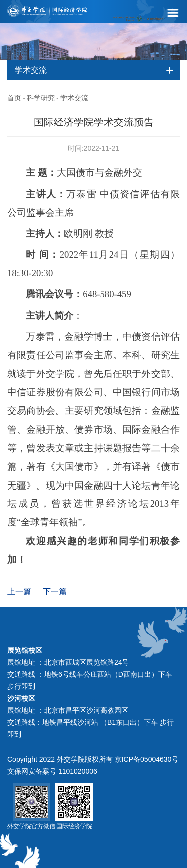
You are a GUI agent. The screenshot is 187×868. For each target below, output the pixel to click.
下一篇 (55, 591)
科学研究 (41, 98)
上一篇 (19, 591)
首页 (14, 98)
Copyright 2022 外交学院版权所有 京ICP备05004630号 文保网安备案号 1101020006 (93, 765)
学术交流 (74, 98)
